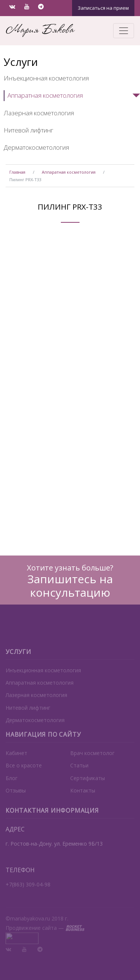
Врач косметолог (92, 759)
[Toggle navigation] (124, 31)
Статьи (79, 772)
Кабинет (16, 759)
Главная (17, 172)
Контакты (83, 797)
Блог (12, 784)
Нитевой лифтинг (29, 130)
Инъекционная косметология (46, 78)
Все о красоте (24, 772)
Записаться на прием (103, 8)
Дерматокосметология (36, 147)
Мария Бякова (40, 30)
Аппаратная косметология (45, 95)
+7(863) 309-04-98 (28, 891)
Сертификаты (88, 784)
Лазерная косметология (39, 113)
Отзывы (16, 797)
